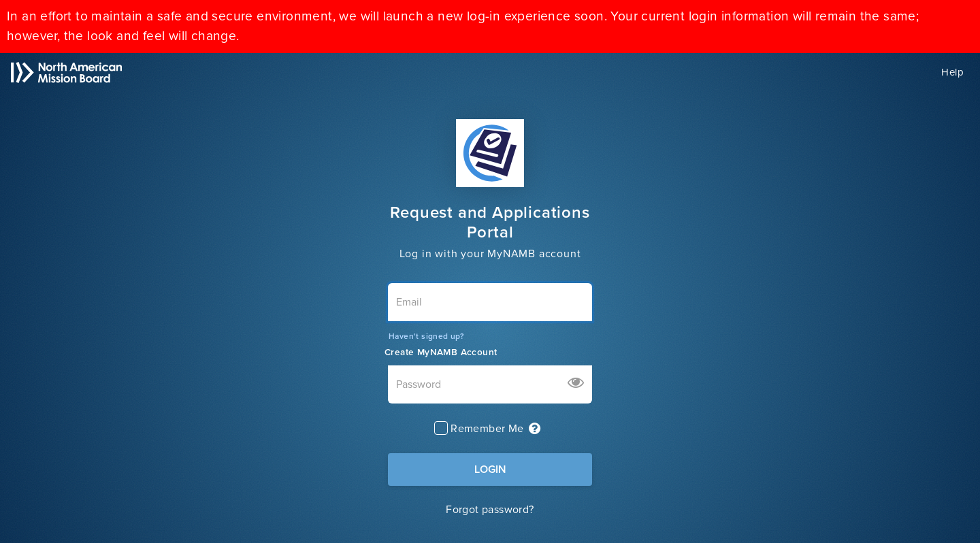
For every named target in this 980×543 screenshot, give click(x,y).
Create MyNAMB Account (441, 352)
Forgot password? (490, 510)
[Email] (490, 302)
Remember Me (487, 429)
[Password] (490, 384)
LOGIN (490, 470)
